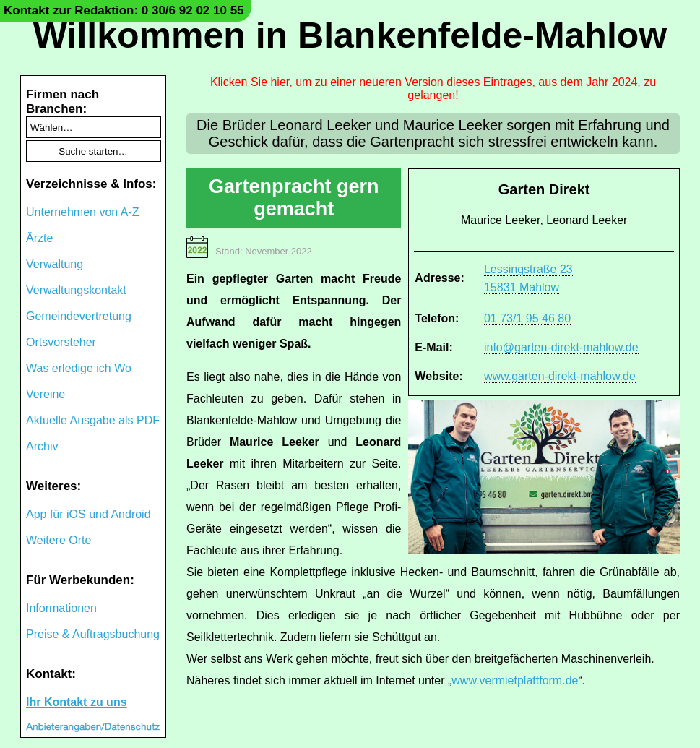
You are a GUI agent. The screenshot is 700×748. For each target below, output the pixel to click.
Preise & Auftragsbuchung (93, 634)
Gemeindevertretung (79, 316)
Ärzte (39, 238)
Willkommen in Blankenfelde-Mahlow (350, 35)
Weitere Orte (59, 540)
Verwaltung (55, 264)
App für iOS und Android (88, 514)
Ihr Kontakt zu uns (77, 702)
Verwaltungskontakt (76, 290)
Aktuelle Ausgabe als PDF (93, 420)
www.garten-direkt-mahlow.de (560, 376)
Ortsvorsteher (61, 342)
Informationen (61, 608)
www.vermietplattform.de (515, 680)
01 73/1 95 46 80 (527, 318)
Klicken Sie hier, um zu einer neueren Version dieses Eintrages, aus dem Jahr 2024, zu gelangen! (433, 89)
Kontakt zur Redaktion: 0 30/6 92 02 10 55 (124, 10)
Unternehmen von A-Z (83, 212)
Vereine (46, 394)
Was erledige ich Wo (79, 368)
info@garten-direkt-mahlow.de (561, 347)
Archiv (42, 446)
